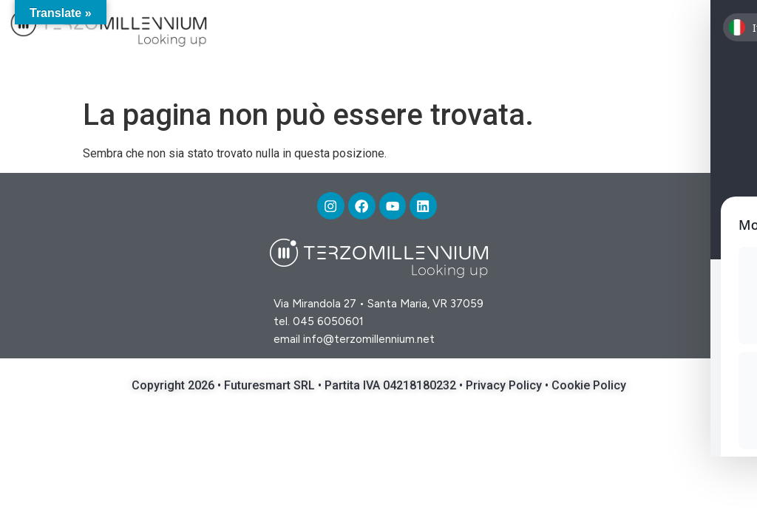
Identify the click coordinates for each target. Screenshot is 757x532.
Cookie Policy (589, 388)
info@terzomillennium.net (369, 341)
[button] (723, 31)
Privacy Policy (505, 388)
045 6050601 (328, 324)
